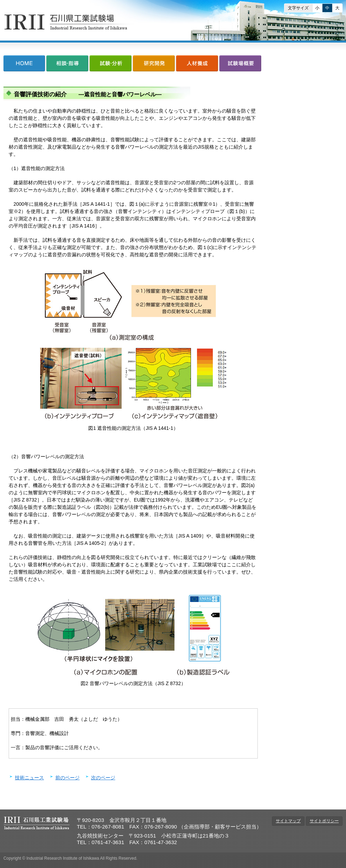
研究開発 (154, 65)
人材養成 (197, 65)
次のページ (103, 778)
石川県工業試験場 (70, 22)
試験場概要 (240, 65)
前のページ (67, 778)
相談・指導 (67, 65)
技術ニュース (29, 778)
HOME (25, 65)
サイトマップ (288, 821)
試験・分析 (111, 65)
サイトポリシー (324, 821)
